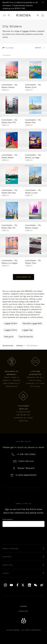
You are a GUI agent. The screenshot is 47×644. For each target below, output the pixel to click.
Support (7, 557)
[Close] (43, 3)
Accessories (8, 346)
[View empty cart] (43, 15)
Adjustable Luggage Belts (32, 323)
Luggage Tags (27, 330)
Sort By (38, 48)
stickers (20, 346)
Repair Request (26, 468)
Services (8, 565)
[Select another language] (23, 611)
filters (9, 48)
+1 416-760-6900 (26, 454)
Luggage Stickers (11, 323)
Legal (6, 573)
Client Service (26, 461)
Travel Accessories (26, 337)
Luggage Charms (11, 330)
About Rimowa (11, 549)
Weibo (42, 585)
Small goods (9, 337)
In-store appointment (26, 475)
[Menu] (4, 15)
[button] (23, 549)
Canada (24, 606)
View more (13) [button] (23, 277)
